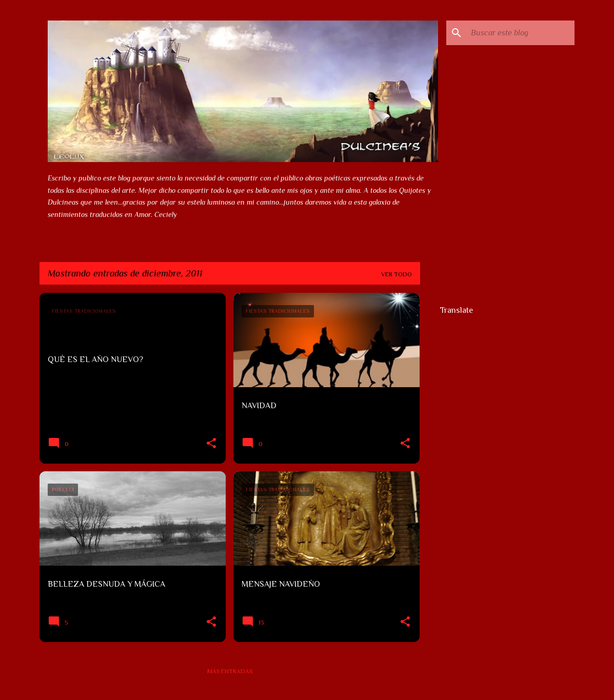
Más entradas (230, 671)
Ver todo (397, 274)
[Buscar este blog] (521, 33)
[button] (211, 444)
